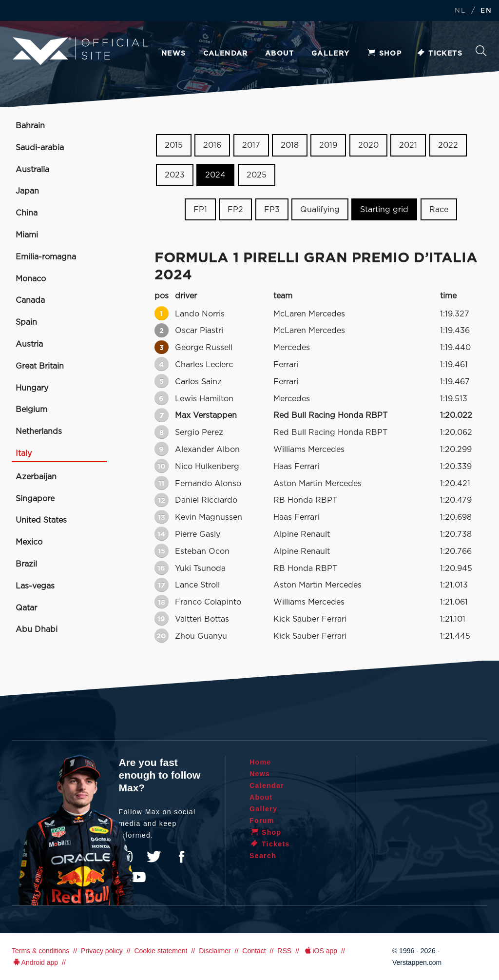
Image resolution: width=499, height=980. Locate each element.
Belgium (31, 410)
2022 (448, 145)
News (174, 54)
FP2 (235, 209)
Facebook (181, 857)
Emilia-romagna (46, 257)
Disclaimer (215, 951)
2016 (212, 145)
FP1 (200, 209)
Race (439, 209)
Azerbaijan (36, 477)
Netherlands (39, 431)
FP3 (272, 209)
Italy (24, 453)
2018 (290, 145)
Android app (35, 962)
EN (486, 11)
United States (41, 520)
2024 (215, 175)
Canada (30, 300)
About (280, 54)
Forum (262, 821)
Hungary (32, 388)
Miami (27, 235)
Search (481, 51)
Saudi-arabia (40, 148)
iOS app (320, 951)
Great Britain (40, 366)
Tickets (439, 54)
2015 (174, 145)
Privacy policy (102, 951)
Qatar (26, 608)
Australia (32, 170)
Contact (254, 951)
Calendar (226, 54)
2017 (251, 145)
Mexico (29, 542)
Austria (29, 344)
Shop (384, 54)
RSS (284, 951)
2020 (368, 145)
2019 (328, 145)
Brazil (26, 564)
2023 (175, 175)
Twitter (154, 857)
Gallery (331, 54)
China (27, 213)
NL (460, 11)
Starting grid (384, 209)
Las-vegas (35, 586)
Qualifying (320, 209)
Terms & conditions (40, 951)
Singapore (35, 499)
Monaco (31, 279)
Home (260, 762)
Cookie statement (161, 951)
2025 (257, 175)
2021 (408, 145)
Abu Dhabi (37, 629)
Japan (27, 191)
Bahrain (30, 126)
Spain (26, 322)
